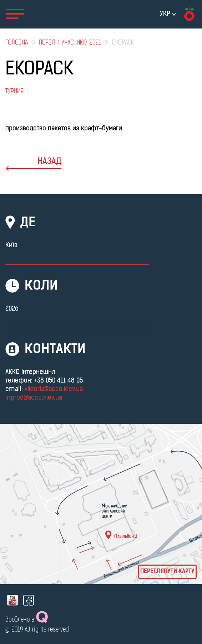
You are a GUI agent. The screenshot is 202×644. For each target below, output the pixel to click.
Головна (17, 43)
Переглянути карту (167, 572)
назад (33, 164)
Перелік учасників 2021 (70, 43)
